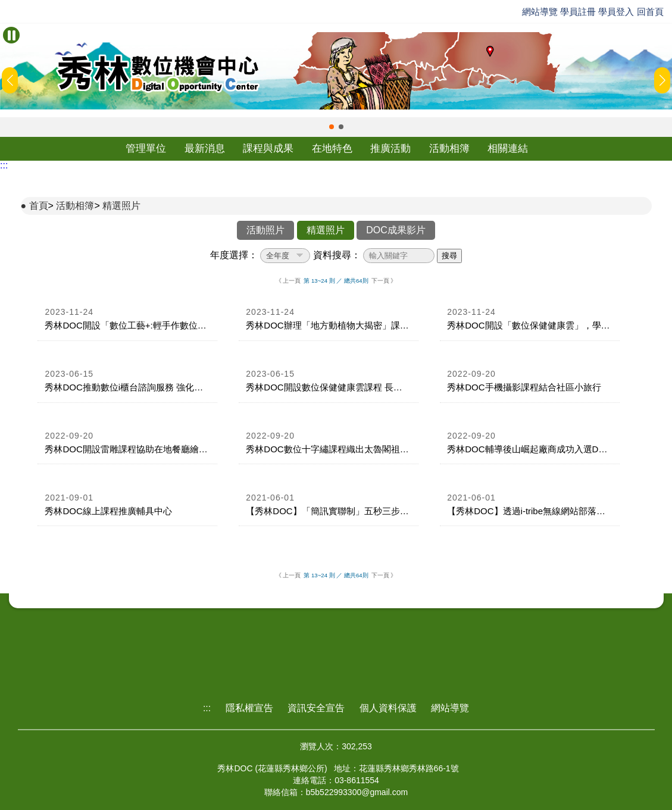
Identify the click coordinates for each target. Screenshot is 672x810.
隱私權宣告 (249, 708)
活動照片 (265, 230)
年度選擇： (234, 255)
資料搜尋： (337, 255)
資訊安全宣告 (316, 708)
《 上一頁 (288, 281)
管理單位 (146, 148)
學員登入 (616, 12)
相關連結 (508, 148)
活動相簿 (449, 148)
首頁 (39, 206)
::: (4, 165)
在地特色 (332, 148)
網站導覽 (540, 12)
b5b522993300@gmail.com (357, 792)
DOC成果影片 (396, 230)
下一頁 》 (384, 281)
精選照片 (121, 206)
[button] (332, 127)
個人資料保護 (388, 708)
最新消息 (205, 148)
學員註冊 (578, 12)
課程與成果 (268, 148)
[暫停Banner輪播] (11, 35)
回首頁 (650, 12)
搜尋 (449, 256)
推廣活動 (390, 148)
